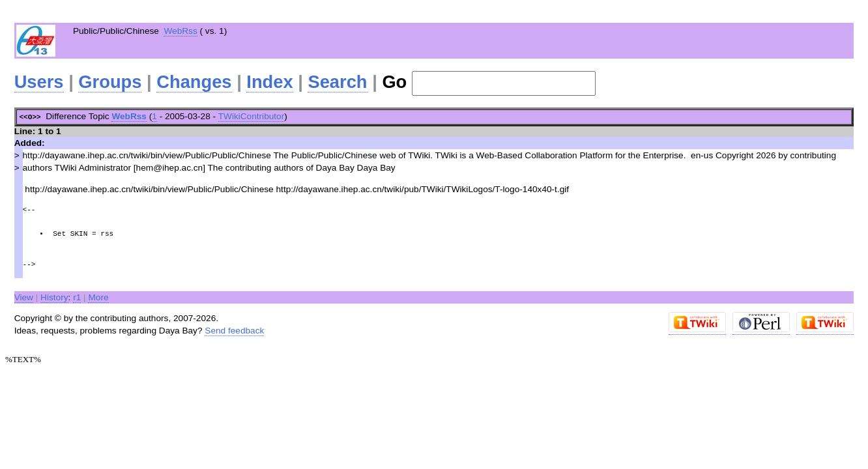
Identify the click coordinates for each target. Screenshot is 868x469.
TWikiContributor (252, 116)
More (98, 296)
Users (39, 82)
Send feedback (234, 329)
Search (337, 82)
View (24, 296)
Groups (110, 82)
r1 (77, 296)
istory (54, 296)
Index (269, 82)
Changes (194, 82)
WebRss (180, 31)
